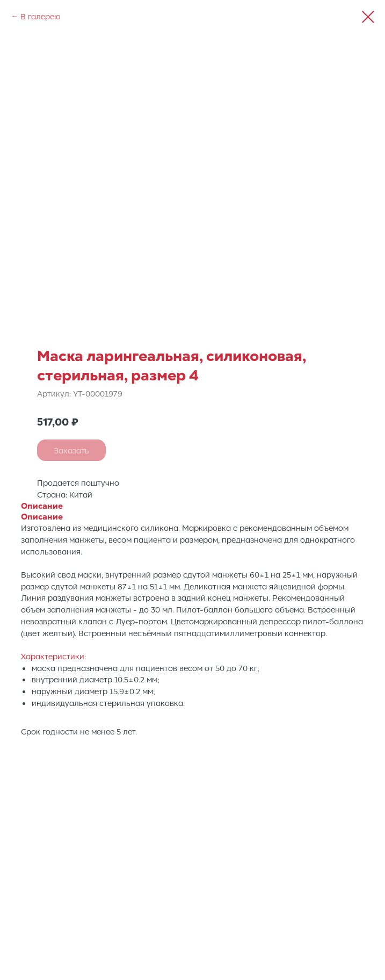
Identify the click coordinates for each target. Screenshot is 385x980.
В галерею (41, 16)
